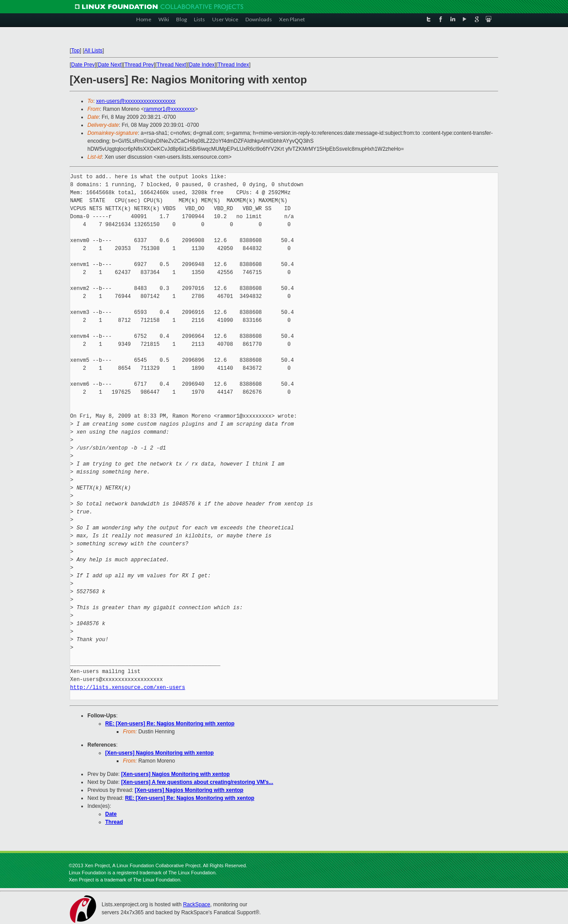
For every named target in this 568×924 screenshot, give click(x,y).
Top (75, 51)
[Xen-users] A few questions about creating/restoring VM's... (197, 782)
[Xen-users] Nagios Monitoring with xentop (160, 753)
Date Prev (83, 65)
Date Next (109, 65)
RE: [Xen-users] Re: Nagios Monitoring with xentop (170, 724)
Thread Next (171, 65)
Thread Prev (139, 65)
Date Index (202, 65)
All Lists (93, 51)
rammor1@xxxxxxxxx (170, 109)
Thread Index (234, 65)
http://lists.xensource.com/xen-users (128, 687)
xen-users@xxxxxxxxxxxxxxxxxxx (136, 101)
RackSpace (196, 904)
